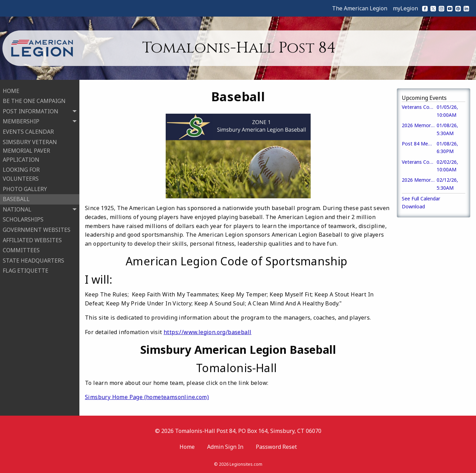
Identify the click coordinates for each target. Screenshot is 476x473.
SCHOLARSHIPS (23, 219)
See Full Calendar (421, 198)
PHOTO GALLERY (25, 188)
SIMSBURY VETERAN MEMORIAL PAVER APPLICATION (30, 150)
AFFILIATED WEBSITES (32, 239)
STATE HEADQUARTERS (33, 260)
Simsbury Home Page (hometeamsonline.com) (147, 397)
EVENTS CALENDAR (28, 131)
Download (413, 206)
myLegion (405, 8)
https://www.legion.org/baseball (207, 332)
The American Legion (360, 8)
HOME (11, 90)
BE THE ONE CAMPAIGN (34, 101)
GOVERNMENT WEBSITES (37, 229)
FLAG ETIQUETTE (26, 270)
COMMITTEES (21, 249)
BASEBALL (16, 199)
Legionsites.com (246, 464)
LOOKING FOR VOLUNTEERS (21, 174)
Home (187, 447)
